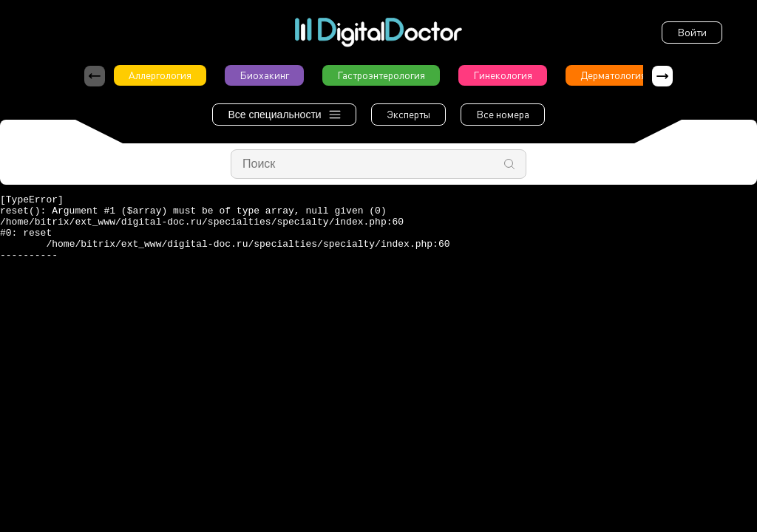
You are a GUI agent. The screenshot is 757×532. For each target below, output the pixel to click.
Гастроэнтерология (381, 75)
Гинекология (503, 75)
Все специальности (284, 115)
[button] (662, 76)
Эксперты (408, 114)
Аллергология (160, 75)
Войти (692, 32)
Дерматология (613, 75)
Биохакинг (264, 75)
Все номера (503, 114)
